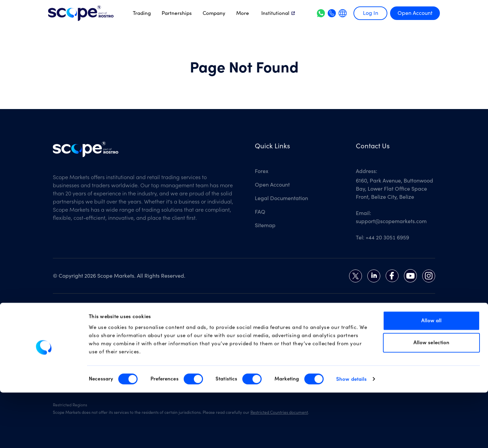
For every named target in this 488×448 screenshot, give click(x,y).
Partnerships (177, 13)
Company (214, 13)
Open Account (415, 13)
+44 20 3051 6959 (387, 238)
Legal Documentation (281, 198)
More (243, 13)
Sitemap (265, 226)
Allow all (432, 376)
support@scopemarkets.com (391, 221)
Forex (262, 171)
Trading (142, 13)
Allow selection (432, 398)
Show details (351, 435)
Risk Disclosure (245, 326)
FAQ (260, 212)
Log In (371, 13)
